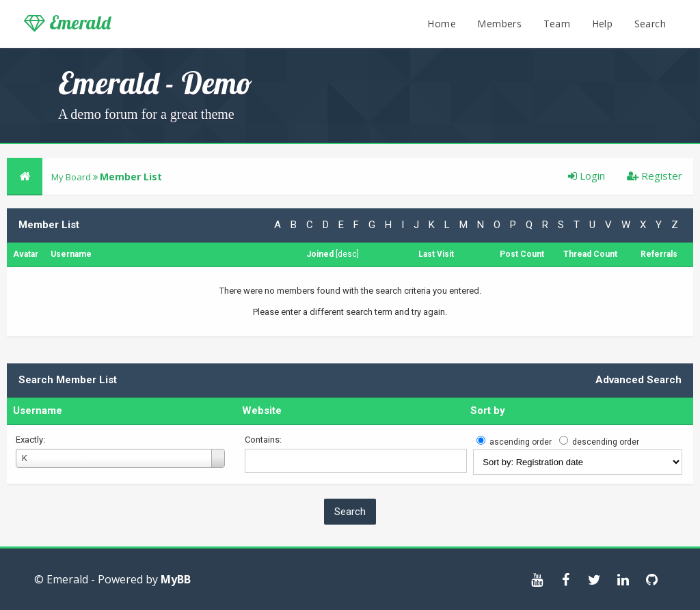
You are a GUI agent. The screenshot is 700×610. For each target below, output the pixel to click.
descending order (606, 442)
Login (587, 176)
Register (655, 176)
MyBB (176, 579)
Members (499, 24)
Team (557, 24)
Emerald (67, 23)
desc (347, 254)
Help (603, 24)
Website (262, 411)
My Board (71, 177)
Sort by (488, 411)
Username (38, 411)
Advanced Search (638, 380)
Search (650, 24)
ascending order (521, 442)
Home (442, 24)
